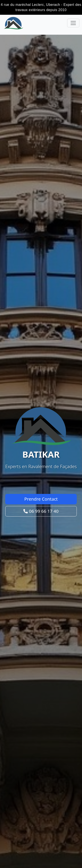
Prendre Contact (41, 499)
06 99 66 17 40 (41, 511)
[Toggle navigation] (73, 23)
